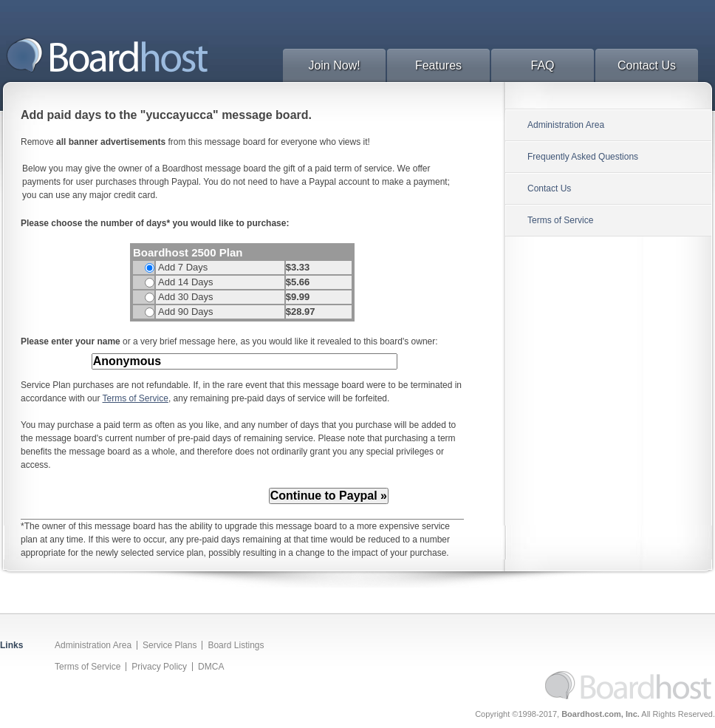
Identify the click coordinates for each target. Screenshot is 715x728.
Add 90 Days (185, 312)
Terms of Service (136, 398)
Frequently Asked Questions (583, 157)
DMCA (211, 667)
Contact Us (647, 65)
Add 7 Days (183, 267)
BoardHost (107, 55)
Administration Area (566, 125)
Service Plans (170, 645)
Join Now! (334, 65)
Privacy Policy (159, 667)
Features (438, 65)
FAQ (542, 65)
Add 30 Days (185, 297)
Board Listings (236, 645)
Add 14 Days (185, 282)
